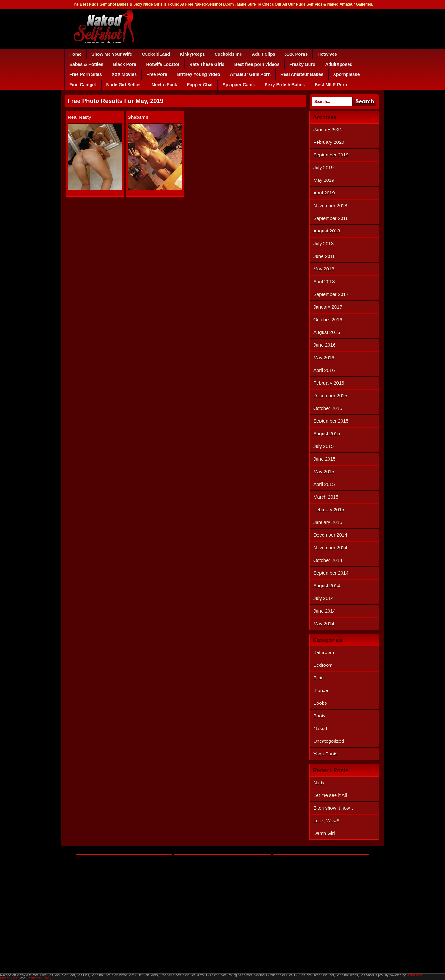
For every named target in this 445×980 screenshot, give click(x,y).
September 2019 (331, 155)
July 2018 (323, 243)
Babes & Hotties (86, 64)
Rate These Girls (207, 64)
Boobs (320, 703)
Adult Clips (264, 54)
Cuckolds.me (228, 54)
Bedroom (323, 665)
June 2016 (324, 345)
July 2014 (323, 598)
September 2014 (331, 573)
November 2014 (330, 547)
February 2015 (329, 509)
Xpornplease (347, 74)
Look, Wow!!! (327, 821)
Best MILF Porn (331, 85)
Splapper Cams (239, 85)
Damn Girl (324, 833)
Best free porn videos (257, 64)
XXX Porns (297, 54)
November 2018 (330, 205)
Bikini (319, 678)
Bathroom (324, 652)
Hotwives (327, 54)
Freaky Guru (302, 64)
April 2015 (324, 484)
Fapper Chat (200, 85)
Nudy (319, 783)
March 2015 (326, 497)
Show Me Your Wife (112, 54)
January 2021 (328, 129)
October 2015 (328, 408)
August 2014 (327, 585)
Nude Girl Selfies (124, 85)
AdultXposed (339, 64)
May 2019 (324, 180)
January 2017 (328, 307)
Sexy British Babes (285, 85)
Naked (320, 728)
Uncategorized (329, 741)
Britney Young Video (198, 74)
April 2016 (324, 370)
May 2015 (324, 471)
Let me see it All (330, 795)
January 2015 (328, 522)
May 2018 (324, 269)
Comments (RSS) (39, 978)
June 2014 (324, 611)
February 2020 (329, 142)
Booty (319, 716)
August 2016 (327, 332)
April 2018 (324, 281)
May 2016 (324, 357)
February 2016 (329, 383)
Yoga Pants (325, 754)
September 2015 (331, 421)
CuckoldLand (156, 54)
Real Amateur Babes (302, 74)
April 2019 (324, 193)
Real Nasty (79, 117)
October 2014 (328, 560)
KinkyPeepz (192, 54)
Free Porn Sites (86, 74)
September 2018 (331, 218)
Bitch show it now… (334, 808)
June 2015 (324, 459)
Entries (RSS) (10, 978)
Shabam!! (138, 117)
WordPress (414, 975)
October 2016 (328, 319)
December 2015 (330, 395)
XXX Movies (124, 74)
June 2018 (324, 256)
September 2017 (331, 294)
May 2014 (324, 624)
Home (75, 54)
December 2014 (330, 535)
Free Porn (157, 74)
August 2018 (327, 231)
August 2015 (327, 433)
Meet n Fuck (164, 85)
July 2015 (323, 446)
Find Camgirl (83, 85)
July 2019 (323, 167)
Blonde (321, 690)
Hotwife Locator (163, 64)
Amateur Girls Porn (250, 74)
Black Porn (125, 64)
